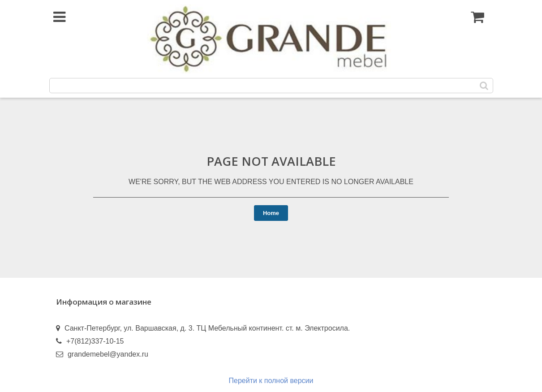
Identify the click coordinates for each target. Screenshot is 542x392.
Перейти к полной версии (271, 381)
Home (271, 213)
